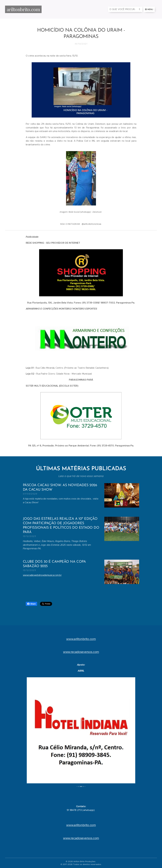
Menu (149, 9)
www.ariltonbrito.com (81, 639)
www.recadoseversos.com (81, 652)
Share (31, 604)
